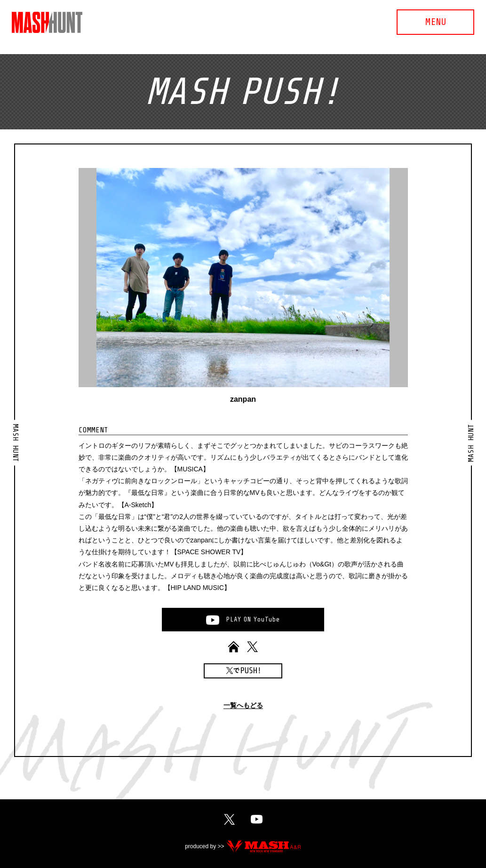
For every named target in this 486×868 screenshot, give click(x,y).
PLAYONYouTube (253, 619)
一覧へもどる (243, 705)
